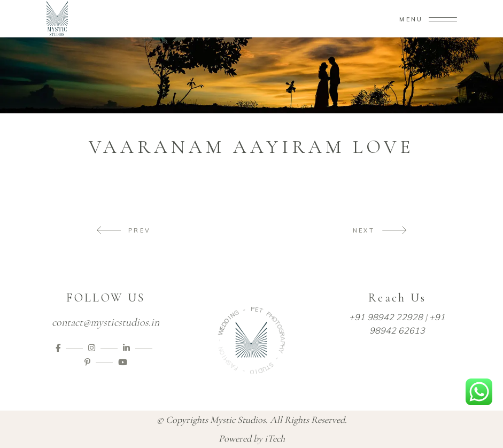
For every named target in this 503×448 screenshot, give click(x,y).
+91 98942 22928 (386, 317)
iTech (275, 438)
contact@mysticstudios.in (106, 322)
